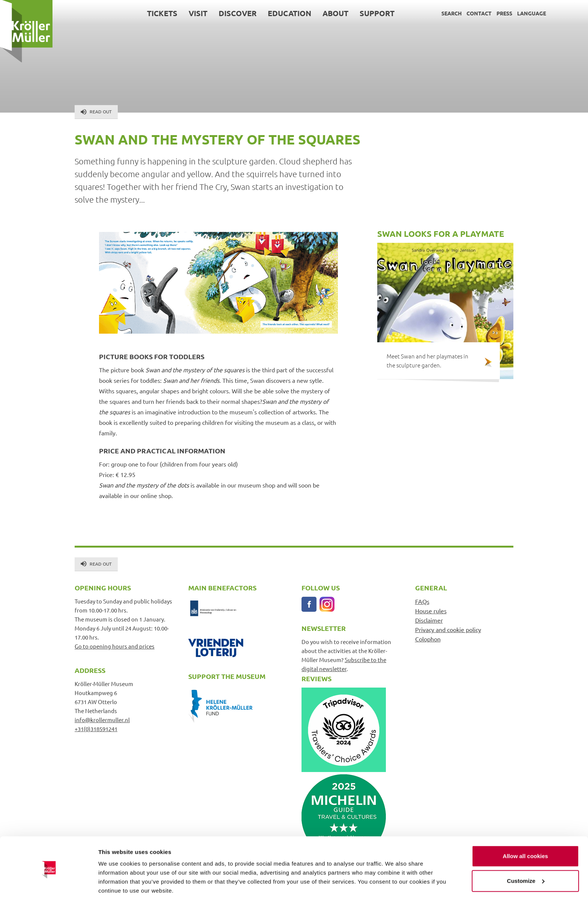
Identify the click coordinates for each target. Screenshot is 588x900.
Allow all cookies (526, 830)
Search (451, 13)
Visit (198, 13)
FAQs (422, 601)
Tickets (162, 13)
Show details (116, 885)
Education (289, 13)
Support (377, 13)
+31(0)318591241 (96, 729)
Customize (526, 854)
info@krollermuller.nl (102, 720)
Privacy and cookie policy (448, 629)
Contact (479, 13)
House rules (431, 611)
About (335, 13)
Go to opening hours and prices (115, 646)
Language (532, 13)
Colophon (428, 639)
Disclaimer (429, 620)
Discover (238, 13)
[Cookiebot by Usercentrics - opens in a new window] (49, 885)
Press (504, 13)
